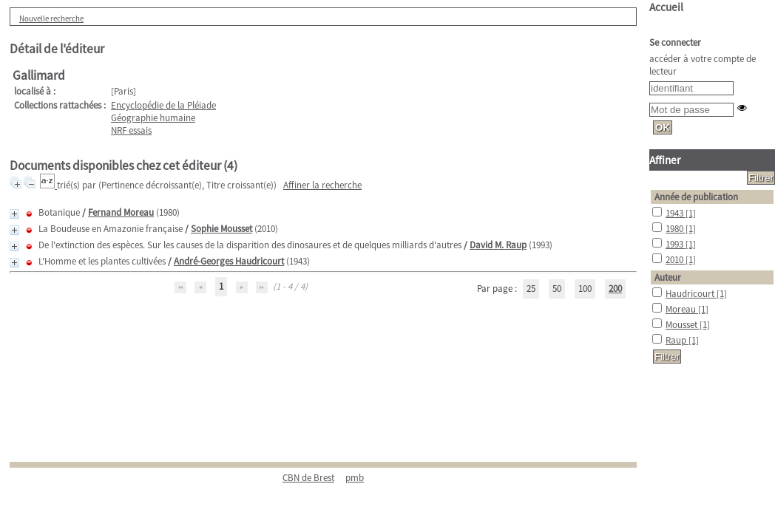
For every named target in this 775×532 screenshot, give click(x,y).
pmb (355, 478)
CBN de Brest (308, 478)
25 (531, 289)
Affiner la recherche (322, 185)
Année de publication (696, 197)
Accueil (666, 7)
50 (557, 289)
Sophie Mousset (221, 229)
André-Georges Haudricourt (229, 261)
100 (585, 289)
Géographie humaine (153, 118)
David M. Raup (498, 245)
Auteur (668, 277)
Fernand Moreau (121, 212)
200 (615, 289)
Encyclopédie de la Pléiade (163, 105)
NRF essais (131, 130)
